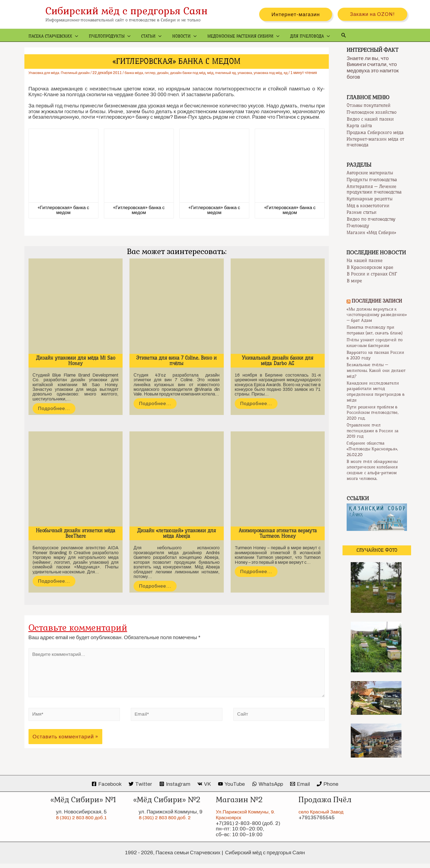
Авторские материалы (370, 173)
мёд (224, 73)
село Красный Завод (323, 816)
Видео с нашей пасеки (370, 119)
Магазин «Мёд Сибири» (371, 233)
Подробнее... (55, 415)
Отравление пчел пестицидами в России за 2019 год (374, 436)
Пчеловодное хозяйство (372, 112)
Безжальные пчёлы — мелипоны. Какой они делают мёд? (370, 376)
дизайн (172, 73)
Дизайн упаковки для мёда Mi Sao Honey (76, 366)
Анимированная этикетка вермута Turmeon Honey (278, 540)
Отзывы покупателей (369, 106)
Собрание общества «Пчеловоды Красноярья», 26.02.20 (374, 454)
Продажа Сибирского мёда (375, 133)
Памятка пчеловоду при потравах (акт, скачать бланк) (373, 333)
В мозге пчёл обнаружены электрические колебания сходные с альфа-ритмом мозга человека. (375, 474)
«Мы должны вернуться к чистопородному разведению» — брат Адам (374, 315)
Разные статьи (362, 213)
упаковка (261, 73)
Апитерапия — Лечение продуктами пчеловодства (374, 190)
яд (305, 73)
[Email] (301, 789)
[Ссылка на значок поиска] (327, 35)
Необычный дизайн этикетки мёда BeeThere (76, 540)
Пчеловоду (358, 226)
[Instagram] (174, 789)
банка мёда (140, 73)
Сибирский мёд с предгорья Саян (127, 11)
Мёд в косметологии (368, 206)
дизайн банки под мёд (199, 73)
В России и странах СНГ (372, 275)
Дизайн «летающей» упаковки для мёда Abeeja (176, 540)
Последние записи (379, 302)
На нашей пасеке (365, 261)
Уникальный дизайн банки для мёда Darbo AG (278, 366)
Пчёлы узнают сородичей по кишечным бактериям (377, 348)
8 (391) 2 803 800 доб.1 (84, 822)
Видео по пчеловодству (371, 220)
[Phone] (329, 789)
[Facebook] (105, 789)
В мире (354, 281)
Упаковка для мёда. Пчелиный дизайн (62, 73)
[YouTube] (232, 789)
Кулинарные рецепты (370, 199)
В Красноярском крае (370, 268)
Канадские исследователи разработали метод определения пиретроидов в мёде (375, 397)
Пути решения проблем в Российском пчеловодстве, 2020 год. (374, 418)
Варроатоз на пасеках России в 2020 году (370, 361)
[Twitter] (139, 789)
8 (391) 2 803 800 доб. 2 (167, 822)
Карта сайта (359, 126)
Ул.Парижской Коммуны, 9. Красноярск (248, 819)
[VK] (204, 789)
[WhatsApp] (268, 789)
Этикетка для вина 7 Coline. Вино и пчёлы (176, 366)
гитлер (158, 73)
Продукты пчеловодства (372, 180)
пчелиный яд (240, 73)
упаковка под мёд (286, 73)
